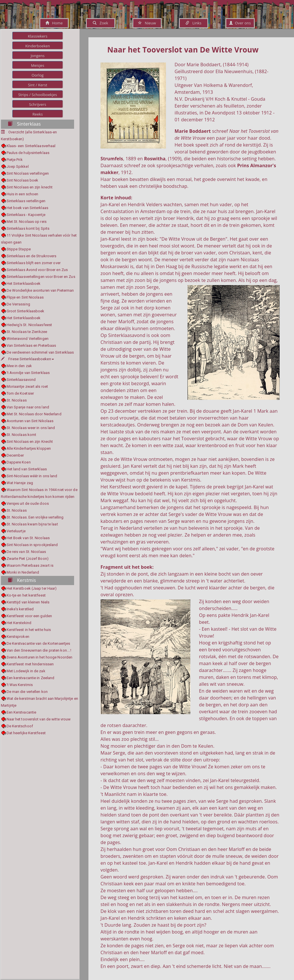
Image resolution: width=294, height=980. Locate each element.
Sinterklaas (24, 124)
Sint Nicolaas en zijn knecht (30, 187)
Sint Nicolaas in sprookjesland (32, 545)
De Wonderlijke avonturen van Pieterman (40, 290)
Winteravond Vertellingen (28, 339)
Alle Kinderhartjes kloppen (29, 448)
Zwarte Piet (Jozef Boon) (28, 559)
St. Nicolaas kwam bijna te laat (32, 524)
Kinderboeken (38, 46)
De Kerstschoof (20, 726)
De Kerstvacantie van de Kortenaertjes (38, 643)
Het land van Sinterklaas (27, 469)
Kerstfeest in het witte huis (29, 630)
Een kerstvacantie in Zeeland (31, 678)
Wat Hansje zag (20, 483)
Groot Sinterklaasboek (26, 311)
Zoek (100, 23)
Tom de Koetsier (20, 393)
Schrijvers (38, 104)
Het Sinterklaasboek (24, 284)
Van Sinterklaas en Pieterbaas (31, 345)
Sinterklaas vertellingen (26, 201)
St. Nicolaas (17, 400)
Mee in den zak (19, 366)
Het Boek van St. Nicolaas (28, 538)
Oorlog (38, 75)
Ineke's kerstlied (20, 609)
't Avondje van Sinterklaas (28, 373)
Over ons (240, 23)
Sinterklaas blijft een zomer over (34, 263)
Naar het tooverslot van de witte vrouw (39, 719)
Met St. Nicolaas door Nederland (34, 414)
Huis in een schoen (23, 194)
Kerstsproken (18, 637)
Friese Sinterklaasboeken (27, 359)
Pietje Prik (15, 160)
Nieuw (147, 23)
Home (54, 23)
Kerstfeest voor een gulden (29, 616)
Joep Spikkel (18, 166)
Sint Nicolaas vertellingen (28, 173)
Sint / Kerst (37, 85)
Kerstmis (22, 580)
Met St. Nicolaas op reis (27, 222)
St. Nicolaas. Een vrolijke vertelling (35, 517)
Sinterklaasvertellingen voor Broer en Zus (41, 277)
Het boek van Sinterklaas (27, 208)
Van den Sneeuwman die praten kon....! (39, 650)
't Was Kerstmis (20, 685)
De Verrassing (18, 304)
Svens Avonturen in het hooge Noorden (40, 657)
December (15, 455)
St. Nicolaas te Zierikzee (27, 332)
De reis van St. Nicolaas (26, 552)
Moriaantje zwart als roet (27, 386)
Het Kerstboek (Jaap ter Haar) (32, 588)
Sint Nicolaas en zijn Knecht (30, 442)
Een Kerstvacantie (22, 712)
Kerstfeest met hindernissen (30, 664)
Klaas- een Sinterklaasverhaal (31, 146)
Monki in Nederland (23, 572)
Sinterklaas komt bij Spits (28, 228)
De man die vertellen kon (27, 692)
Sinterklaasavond (21, 380)
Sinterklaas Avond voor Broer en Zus (37, 270)
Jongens (38, 56)
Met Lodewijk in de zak (26, 671)
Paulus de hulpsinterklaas (28, 153)
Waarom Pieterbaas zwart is (30, 565)
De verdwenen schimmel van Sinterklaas (40, 352)
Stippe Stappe (19, 249)
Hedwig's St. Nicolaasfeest (29, 325)
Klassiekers (38, 36)
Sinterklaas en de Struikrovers (32, 256)
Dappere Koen (19, 462)
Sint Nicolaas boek (23, 180)
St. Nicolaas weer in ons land (31, 428)
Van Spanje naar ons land (28, 407)
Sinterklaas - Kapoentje (26, 215)
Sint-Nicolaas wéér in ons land (32, 476)
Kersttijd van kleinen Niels (28, 602)
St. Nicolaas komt (22, 435)
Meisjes (38, 65)
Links (193, 23)
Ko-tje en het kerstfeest (26, 595)
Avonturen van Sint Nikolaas (30, 421)
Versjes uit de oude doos (28, 503)
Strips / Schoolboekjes (37, 95)
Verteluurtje (16, 531)
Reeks (38, 114)
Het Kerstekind (19, 623)
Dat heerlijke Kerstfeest (26, 733)
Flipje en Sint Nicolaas (25, 297)
